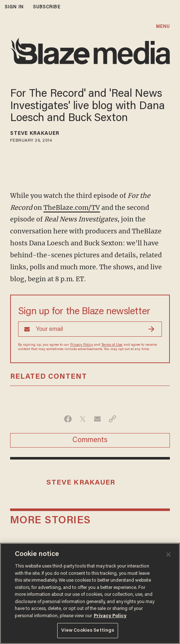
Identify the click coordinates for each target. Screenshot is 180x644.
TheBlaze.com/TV (72, 208)
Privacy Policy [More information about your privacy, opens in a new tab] (110, 616)
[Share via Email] (98, 419)
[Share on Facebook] (68, 419)
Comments (90, 440)
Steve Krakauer (35, 134)
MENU (163, 27)
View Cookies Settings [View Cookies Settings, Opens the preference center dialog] (88, 630)
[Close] (168, 554)
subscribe (47, 7)
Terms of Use (112, 345)
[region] (90, 593)
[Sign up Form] (90, 329)
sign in (14, 7)
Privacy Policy (82, 345)
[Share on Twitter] (83, 419)
